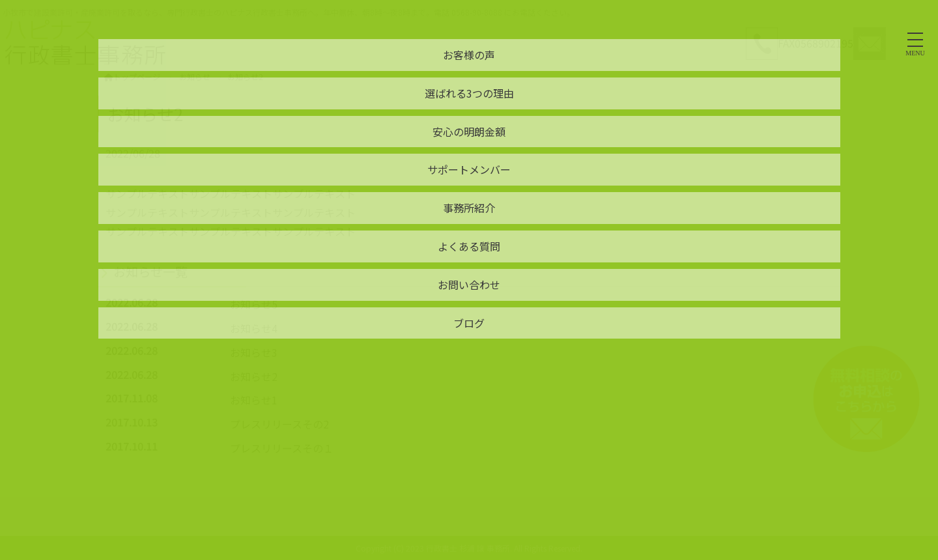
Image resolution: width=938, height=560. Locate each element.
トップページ (132, 77)
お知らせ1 (254, 400)
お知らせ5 (254, 304)
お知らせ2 (254, 376)
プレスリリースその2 (279, 424)
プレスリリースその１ (282, 448)
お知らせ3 (254, 352)
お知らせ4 (254, 328)
